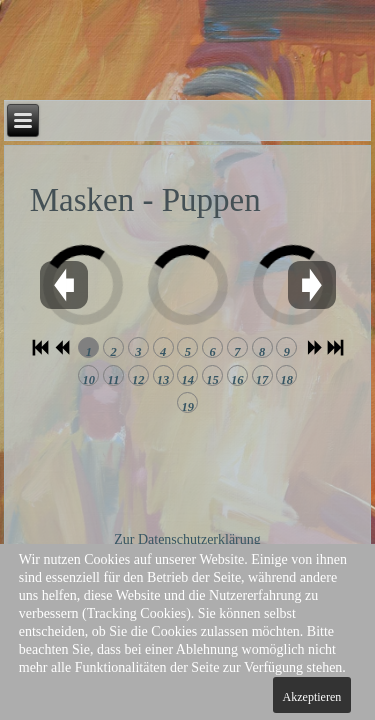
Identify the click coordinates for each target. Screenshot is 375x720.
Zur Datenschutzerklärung (187, 539)
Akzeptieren (312, 697)
